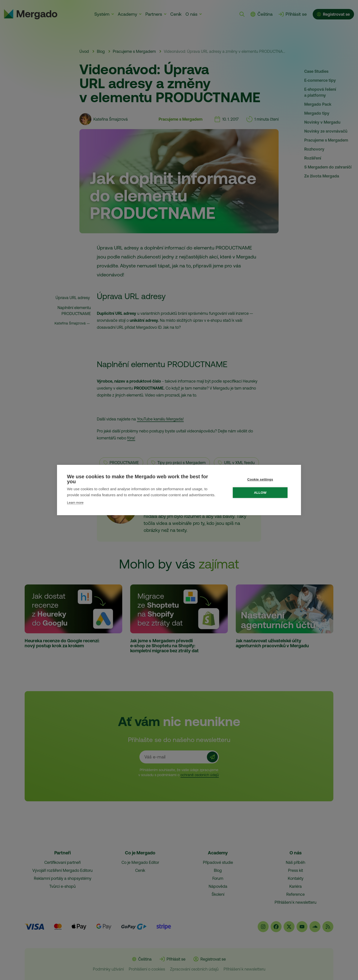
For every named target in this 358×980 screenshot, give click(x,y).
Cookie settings (261, 479)
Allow (262, 493)
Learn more (75, 503)
